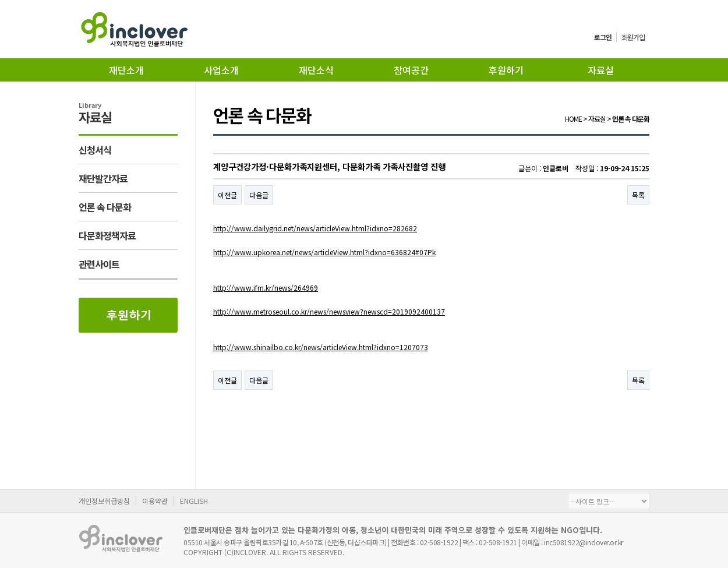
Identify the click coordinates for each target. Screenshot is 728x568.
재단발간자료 (103, 178)
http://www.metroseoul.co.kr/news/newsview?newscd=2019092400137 (329, 311)
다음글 (259, 195)
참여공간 (411, 70)
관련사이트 (99, 264)
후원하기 (506, 70)
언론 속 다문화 (105, 207)
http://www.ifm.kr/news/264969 (266, 287)
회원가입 (633, 37)
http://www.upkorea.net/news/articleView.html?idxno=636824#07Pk (324, 252)
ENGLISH (194, 501)
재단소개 (126, 70)
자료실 (601, 70)
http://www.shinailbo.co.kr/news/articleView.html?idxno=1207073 (321, 347)
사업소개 (221, 70)
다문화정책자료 (107, 235)
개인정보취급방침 (104, 501)
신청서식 (95, 150)
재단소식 (316, 70)
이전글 (227, 195)
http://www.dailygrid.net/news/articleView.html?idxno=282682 (315, 228)
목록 (638, 195)
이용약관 (155, 501)
